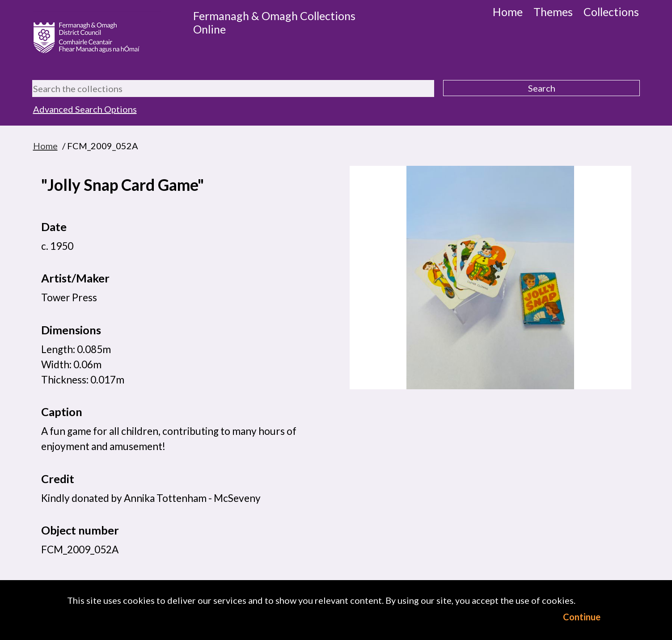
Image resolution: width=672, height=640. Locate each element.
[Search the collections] (233, 88)
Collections (611, 12)
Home (508, 12)
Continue (582, 617)
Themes (553, 12)
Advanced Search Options (85, 109)
